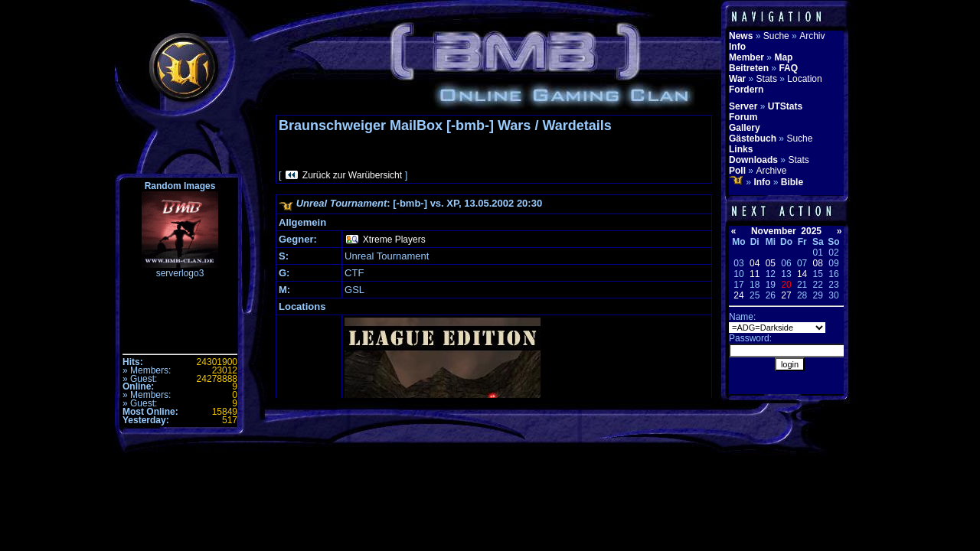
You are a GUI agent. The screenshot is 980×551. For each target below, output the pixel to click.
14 (802, 274)
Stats (767, 79)
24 (738, 295)
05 (771, 263)
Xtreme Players (394, 240)
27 (786, 295)
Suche (776, 36)
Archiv (812, 36)
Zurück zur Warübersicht (352, 175)
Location (804, 79)
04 (755, 263)
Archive (771, 171)
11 (755, 274)
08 (818, 263)
